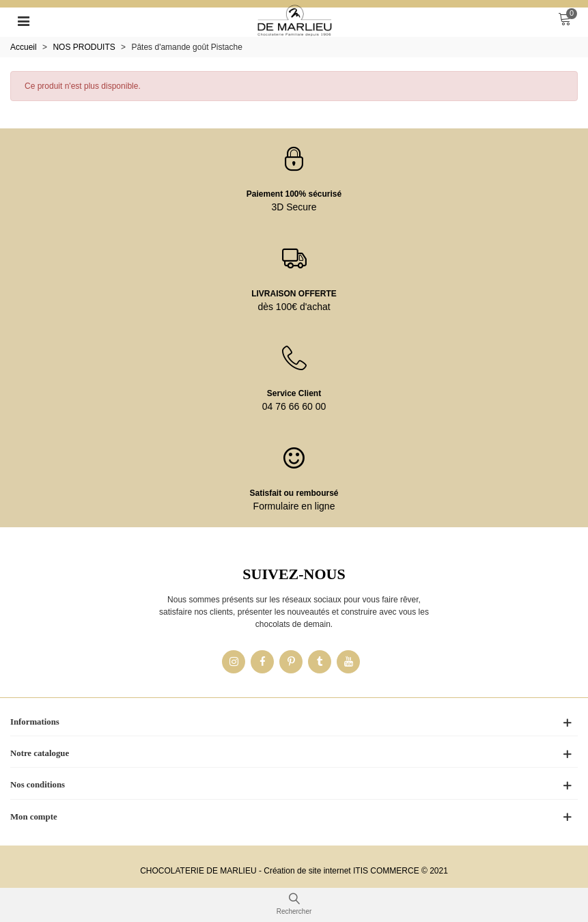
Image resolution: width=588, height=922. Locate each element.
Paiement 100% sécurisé (294, 194)
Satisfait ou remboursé (294, 493)
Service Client (294, 393)
